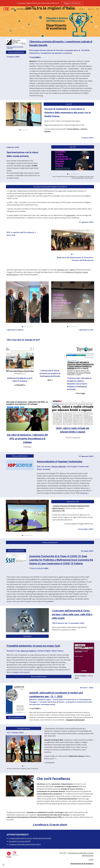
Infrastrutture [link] (57, 9)
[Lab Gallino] (27, 636)
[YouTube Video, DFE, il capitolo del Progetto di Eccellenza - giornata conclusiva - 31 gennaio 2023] (24, 250)
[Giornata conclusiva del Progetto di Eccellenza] (50, 187)
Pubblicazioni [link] (72, 9)
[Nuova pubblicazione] (16, 52)
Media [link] (81, 9)
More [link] (90, 9)
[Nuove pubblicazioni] (50, 542)
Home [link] (36, 9)
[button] (98, 9)
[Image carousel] (24, 116)
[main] (16, 48)
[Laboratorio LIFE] (73, 502)
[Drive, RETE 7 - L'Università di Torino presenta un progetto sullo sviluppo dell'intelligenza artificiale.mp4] (50, 358)
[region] (50, 3)
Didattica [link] (44, 9)
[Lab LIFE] (69, 104)
